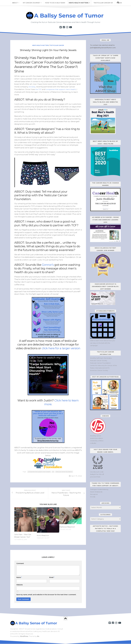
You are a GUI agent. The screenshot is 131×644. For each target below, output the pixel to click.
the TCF (38, 89)
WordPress (24, 637)
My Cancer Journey (31, 3)
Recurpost (94, 494)
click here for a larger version (61, 348)
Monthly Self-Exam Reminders (101, 358)
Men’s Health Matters (77, 3)
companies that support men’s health (62, 89)
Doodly (93, 497)
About (15, 3)
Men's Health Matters (40, 45)
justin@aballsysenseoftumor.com (103, 48)
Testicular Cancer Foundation (100, 363)
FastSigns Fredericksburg (99, 489)
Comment (20, 564)
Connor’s (48, 265)
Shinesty (32, 87)
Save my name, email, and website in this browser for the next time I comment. (46, 595)
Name (19, 578)
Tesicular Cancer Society (99, 361)
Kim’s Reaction (43, 536)
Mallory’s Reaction (67, 527)
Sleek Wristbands (96, 492)
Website (19, 585)
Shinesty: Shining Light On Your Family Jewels (48, 50)
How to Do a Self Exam (54, 3)
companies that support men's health (39, 471)
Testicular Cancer (57, 45)
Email (52, 578)
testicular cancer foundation (64, 471)
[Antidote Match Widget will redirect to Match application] (103, 548)
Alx (38, 637)
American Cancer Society (99, 370)
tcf (53, 471)
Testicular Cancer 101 (101, 3)
